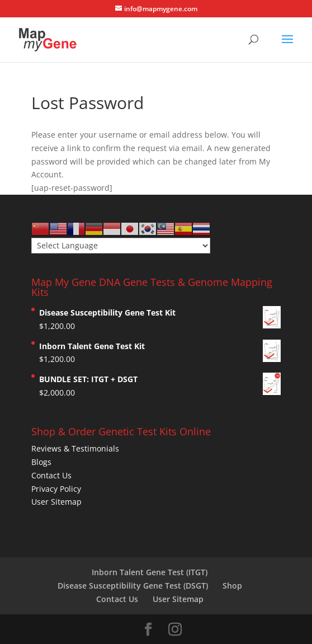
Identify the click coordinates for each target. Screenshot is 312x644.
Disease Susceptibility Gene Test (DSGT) (133, 586)
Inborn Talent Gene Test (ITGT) (150, 572)
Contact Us (51, 475)
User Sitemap (56, 502)
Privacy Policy (56, 489)
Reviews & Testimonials (75, 448)
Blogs (41, 462)
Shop (232, 586)
